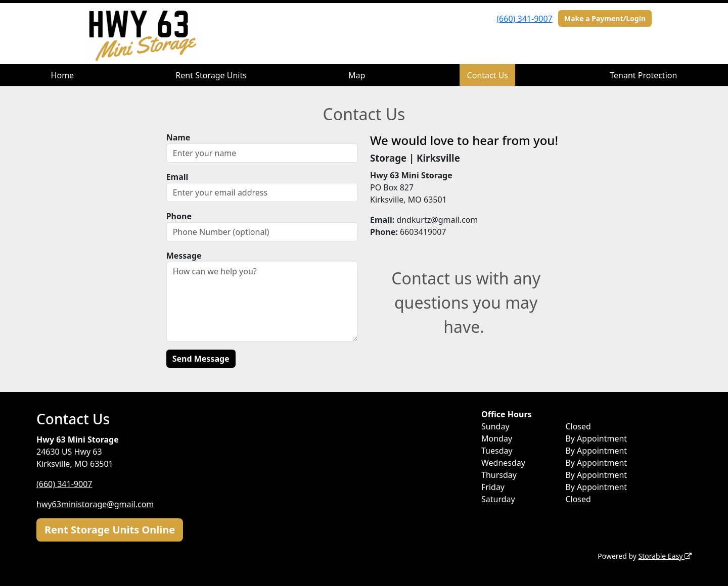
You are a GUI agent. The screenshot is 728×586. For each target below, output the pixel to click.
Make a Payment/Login (605, 18)
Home (63, 75)
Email (177, 177)
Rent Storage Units (211, 75)
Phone (179, 216)
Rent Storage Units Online (110, 530)
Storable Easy (665, 556)
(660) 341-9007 (524, 19)
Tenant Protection (643, 75)
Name (178, 137)
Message (184, 256)
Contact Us (488, 75)
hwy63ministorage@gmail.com (95, 504)
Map (357, 75)
